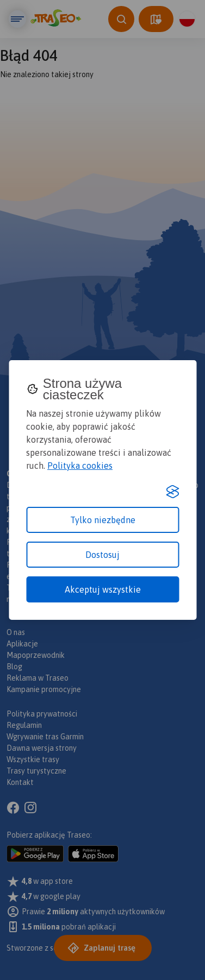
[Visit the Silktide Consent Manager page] (172, 492)
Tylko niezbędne (103, 520)
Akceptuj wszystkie (103, 589)
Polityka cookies (80, 466)
